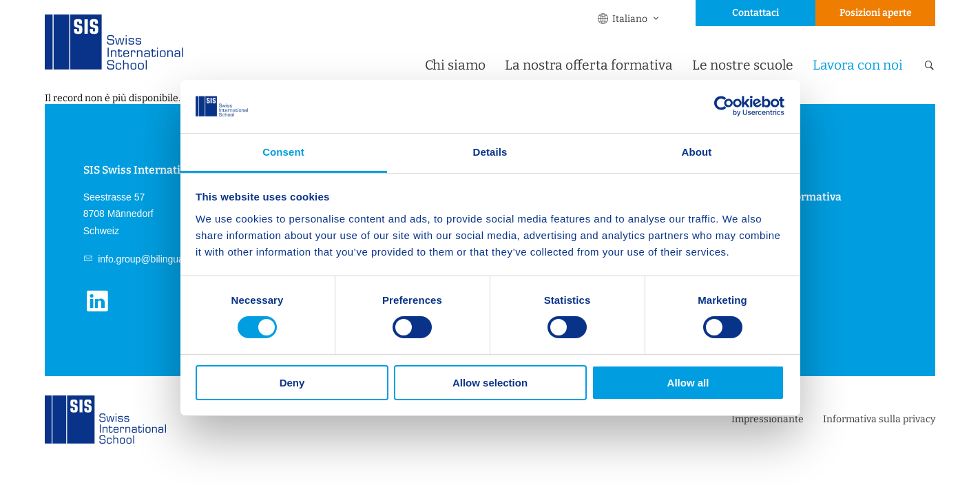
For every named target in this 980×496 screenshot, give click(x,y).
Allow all (688, 383)
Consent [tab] (283, 152)
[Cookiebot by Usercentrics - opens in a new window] (724, 106)
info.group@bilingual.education (163, 259)
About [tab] (697, 152)
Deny (292, 383)
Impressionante (768, 419)
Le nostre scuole (743, 65)
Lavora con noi (858, 65)
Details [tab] (490, 152)
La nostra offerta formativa (589, 65)
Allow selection (490, 383)
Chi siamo (455, 65)
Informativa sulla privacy (879, 419)
